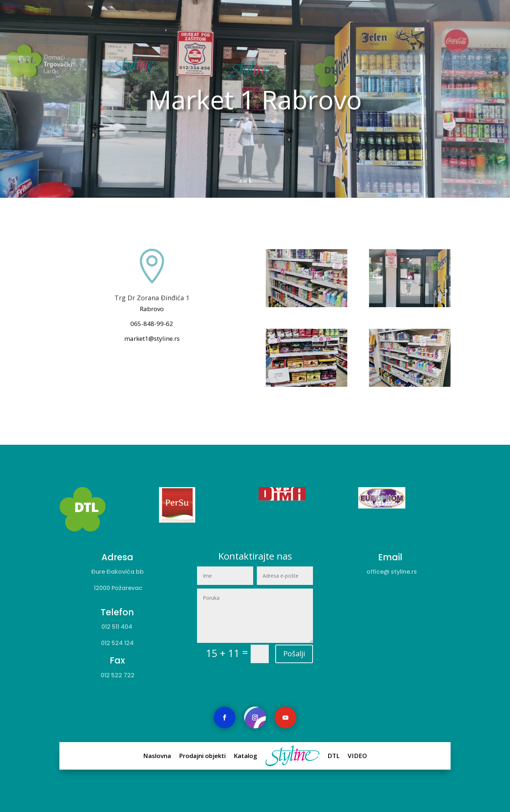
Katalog (249, 756)
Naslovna (196, 756)
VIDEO (317, 756)
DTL (303, 756)
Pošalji (279, 635)
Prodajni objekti (223, 756)
